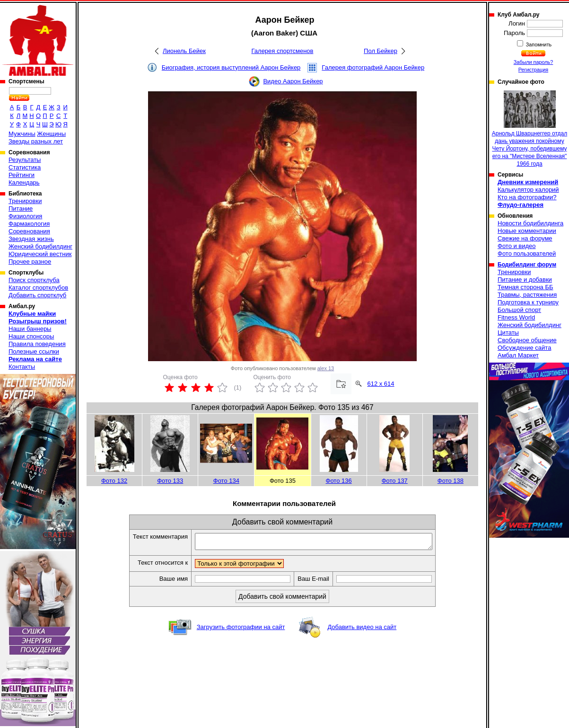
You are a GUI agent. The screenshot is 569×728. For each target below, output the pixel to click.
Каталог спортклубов (38, 288)
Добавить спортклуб (37, 295)
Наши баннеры (30, 329)
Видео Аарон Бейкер (293, 81)
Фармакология (29, 224)
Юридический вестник (40, 254)
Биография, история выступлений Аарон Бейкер (231, 67)
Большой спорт (519, 310)
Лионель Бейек (184, 51)
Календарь (24, 182)
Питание (21, 209)
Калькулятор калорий (528, 190)
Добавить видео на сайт (362, 630)
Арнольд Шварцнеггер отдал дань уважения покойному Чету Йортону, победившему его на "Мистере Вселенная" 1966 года (530, 129)
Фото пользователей (527, 253)
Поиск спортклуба (34, 280)
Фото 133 (170, 481)
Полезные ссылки (34, 351)
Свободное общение (527, 340)
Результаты (25, 160)
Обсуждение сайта (524, 348)
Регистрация (533, 70)
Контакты (22, 367)
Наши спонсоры (31, 336)
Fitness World (516, 317)
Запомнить (538, 44)
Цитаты (508, 333)
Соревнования (29, 231)
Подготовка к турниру (528, 302)
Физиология (25, 216)
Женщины (51, 134)
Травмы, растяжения (527, 295)
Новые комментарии (527, 231)
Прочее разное (30, 262)
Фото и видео (517, 246)
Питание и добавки (525, 280)
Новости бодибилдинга (530, 223)
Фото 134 (226, 481)
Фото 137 (395, 481)
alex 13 (326, 368)
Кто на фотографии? (527, 197)
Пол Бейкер (381, 51)
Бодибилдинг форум (527, 265)
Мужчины (22, 134)
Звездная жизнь (31, 239)
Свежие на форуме (525, 238)
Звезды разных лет (36, 141)
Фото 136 (339, 481)
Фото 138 (451, 481)
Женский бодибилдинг (40, 246)
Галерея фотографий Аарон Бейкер (373, 67)
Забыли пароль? (534, 62)
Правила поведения (37, 344)
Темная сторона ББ (525, 287)
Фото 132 (114, 481)
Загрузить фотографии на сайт (241, 630)
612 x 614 (381, 384)
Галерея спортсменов (283, 51)
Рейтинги (22, 175)
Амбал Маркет (518, 355)
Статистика (25, 167)
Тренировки (25, 201)
